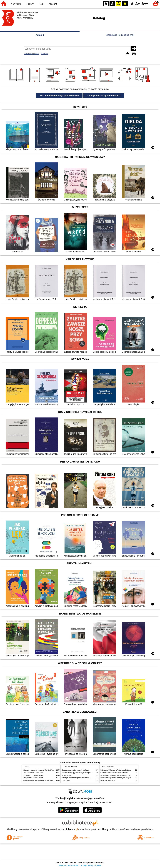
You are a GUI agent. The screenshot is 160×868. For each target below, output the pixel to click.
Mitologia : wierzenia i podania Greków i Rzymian (40, 770)
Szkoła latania (67, 775)
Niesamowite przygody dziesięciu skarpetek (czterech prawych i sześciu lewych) (51, 780)
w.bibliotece (70, 829)
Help (41, 4)
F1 (138, 4)
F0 (132, 4)
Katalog (40, 35)
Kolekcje (44, 54)
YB (119, 4)
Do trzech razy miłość (108, 780)
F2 (145, 4)
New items (16, 4)
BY (125, 4)
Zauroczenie (66, 780)
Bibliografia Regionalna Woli (120, 35)
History (30, 4)
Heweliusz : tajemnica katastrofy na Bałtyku (116, 778)
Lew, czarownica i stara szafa (33, 773)
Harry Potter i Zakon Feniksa (33, 778)
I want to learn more (69, 865)
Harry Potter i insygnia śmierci (33, 775)
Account (53, 4)
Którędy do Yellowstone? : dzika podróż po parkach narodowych (123, 770)
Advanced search (31, 54)
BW (112, 4)
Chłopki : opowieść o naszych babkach (75, 770)
